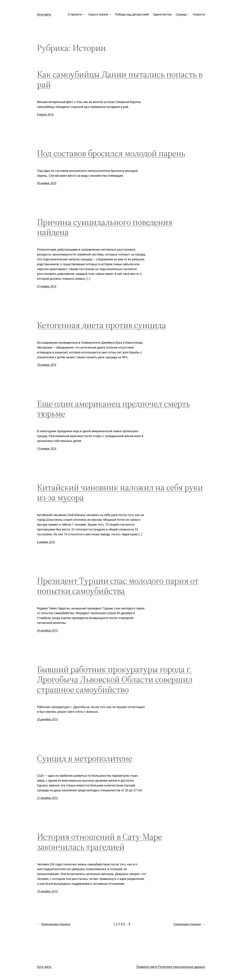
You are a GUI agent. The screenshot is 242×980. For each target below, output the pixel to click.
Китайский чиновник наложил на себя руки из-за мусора (120, 492)
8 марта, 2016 (45, 115)
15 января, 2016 (47, 449)
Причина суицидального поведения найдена (105, 227)
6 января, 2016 (46, 542)
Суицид (181, 14)
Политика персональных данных (182, 967)
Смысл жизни (98, 14)
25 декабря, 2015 (47, 719)
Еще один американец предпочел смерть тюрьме (113, 409)
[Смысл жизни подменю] (110, 15)
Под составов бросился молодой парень (111, 153)
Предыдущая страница (54, 924)
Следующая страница (189, 924)
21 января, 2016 (47, 286)
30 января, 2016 (47, 183)
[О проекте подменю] (83, 15)
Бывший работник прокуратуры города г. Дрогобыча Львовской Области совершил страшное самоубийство (115, 679)
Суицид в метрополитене (85, 758)
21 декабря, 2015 (47, 798)
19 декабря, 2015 (47, 891)
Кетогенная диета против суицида (102, 325)
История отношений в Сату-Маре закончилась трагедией (99, 842)
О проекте (75, 14)
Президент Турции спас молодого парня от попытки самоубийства (118, 586)
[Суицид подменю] (188, 15)
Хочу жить (44, 14)
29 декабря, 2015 (47, 631)
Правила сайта (147, 967)
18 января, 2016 (47, 365)
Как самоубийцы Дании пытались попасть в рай (120, 79)
